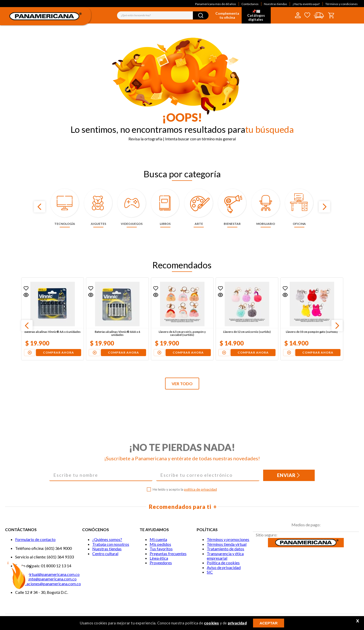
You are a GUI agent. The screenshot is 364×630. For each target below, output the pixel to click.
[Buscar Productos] (201, 15)
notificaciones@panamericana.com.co (48, 584)
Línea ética (159, 558)
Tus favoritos (161, 549)
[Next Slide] (324, 207)
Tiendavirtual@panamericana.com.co (47, 574)
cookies (211, 623)
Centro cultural (105, 553)
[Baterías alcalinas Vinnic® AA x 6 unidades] (53, 319)
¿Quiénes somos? (107, 539)
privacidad (237, 623)
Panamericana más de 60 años (216, 4)
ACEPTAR (269, 623)
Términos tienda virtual (227, 544)
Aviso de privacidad (224, 567)
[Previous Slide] (40, 207)
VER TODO (182, 384)
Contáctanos (250, 4)
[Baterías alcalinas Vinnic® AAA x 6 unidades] (117, 319)
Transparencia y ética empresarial (225, 556)
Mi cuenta (158, 539)
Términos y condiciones (342, 4)
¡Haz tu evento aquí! (306, 4)
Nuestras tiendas (276, 4)
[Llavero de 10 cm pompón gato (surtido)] (312, 319)
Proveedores (161, 563)
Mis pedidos (160, 544)
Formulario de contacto (35, 539)
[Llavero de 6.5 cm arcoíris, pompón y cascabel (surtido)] (182, 319)
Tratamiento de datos (225, 549)
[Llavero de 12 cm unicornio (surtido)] (247, 319)
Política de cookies (223, 563)
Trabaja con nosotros (111, 544)
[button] (26, 295)
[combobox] (163, 15)
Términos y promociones (228, 539)
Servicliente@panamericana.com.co (46, 579)
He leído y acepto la (185, 489)
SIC (210, 572)
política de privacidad (200, 489)
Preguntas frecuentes (168, 553)
